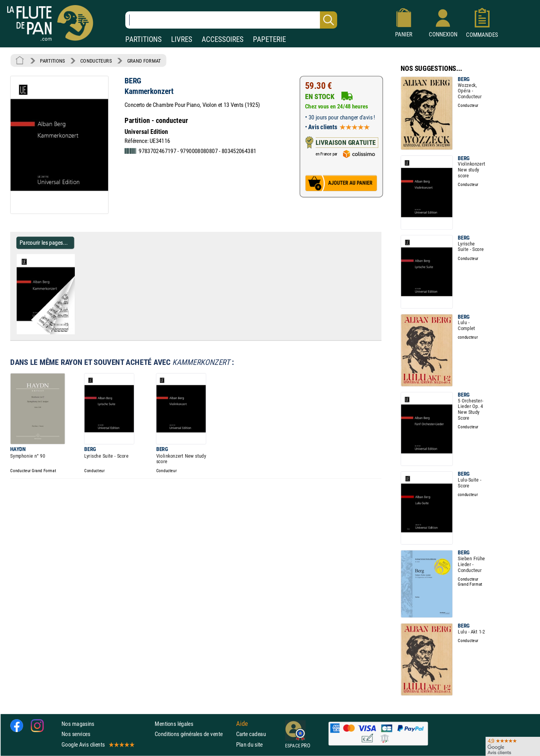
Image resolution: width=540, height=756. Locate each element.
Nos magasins (78, 724)
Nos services (76, 734)
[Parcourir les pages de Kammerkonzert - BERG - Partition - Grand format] (78, 333)
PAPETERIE (269, 39)
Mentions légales (174, 724)
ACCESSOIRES (223, 39)
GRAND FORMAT (144, 61)
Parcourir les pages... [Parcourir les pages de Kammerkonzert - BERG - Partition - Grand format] (44, 243)
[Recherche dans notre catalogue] (231, 20)
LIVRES (182, 39)
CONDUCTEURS (96, 61)
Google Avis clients (98, 744)
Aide (242, 724)
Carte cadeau (251, 734)
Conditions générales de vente (194, 734)
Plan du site (249, 744)
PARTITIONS (144, 39)
